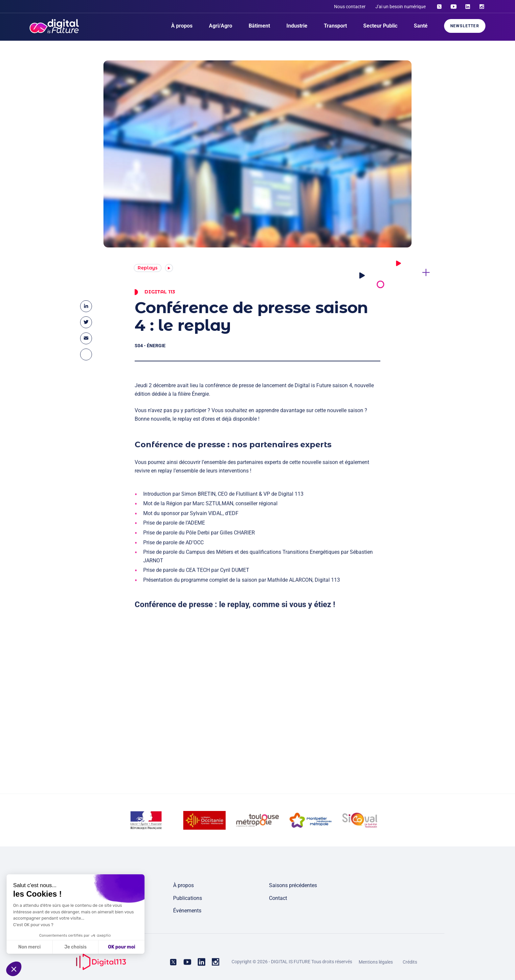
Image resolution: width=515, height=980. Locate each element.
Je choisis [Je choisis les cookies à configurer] (76, 947)
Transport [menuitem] (335, 26)
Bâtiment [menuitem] (259, 26)
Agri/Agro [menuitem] (221, 26)
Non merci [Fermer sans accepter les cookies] (29, 947)
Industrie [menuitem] (297, 26)
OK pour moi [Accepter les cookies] (122, 947)
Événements (187, 911)
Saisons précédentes (293, 885)
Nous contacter (350, 7)
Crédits (410, 962)
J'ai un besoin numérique (401, 7)
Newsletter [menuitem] (465, 26)
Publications (188, 898)
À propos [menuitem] (182, 26)
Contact (278, 898)
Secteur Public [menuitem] (380, 26)
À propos (183, 885)
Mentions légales (376, 962)
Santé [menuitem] (421, 26)
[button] (14, 969)
